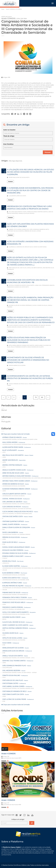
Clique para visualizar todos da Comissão (16, 434)
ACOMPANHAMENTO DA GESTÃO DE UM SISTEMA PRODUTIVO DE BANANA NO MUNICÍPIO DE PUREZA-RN (30, 378)
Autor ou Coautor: (9, 130)
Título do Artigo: (9, 136)
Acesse (5, 807)
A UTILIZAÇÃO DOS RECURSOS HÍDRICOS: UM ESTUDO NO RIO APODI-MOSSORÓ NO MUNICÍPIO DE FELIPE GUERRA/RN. (30, 172)
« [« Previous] (3, 397)
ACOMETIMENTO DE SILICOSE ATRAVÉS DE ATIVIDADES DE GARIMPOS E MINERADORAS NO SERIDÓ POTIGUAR (28, 360)
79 (36, 397)
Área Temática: (8, 144)
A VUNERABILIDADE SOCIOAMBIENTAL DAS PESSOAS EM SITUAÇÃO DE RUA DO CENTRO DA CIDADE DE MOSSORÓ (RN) (30, 190)
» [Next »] (48, 397)
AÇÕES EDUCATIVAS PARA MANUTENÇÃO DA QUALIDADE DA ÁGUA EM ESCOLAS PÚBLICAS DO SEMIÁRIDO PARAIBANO (29, 340)
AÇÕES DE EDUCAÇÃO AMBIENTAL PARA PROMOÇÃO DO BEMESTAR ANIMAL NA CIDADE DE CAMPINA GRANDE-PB (30, 300)
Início (3, 9)
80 (42, 397)
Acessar (10, 182)
